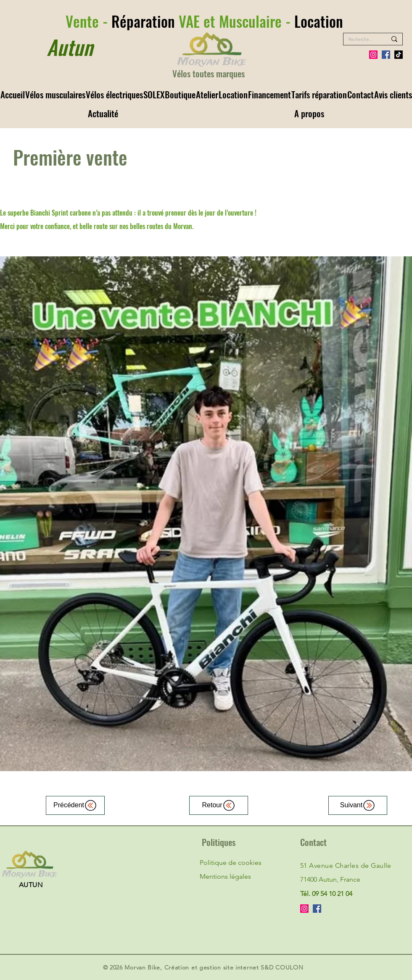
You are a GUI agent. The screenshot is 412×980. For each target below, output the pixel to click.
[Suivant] (358, 805)
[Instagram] (373, 55)
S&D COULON (282, 967)
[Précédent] (75, 805)
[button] (55, 94)
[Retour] (219, 805)
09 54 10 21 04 (332, 894)
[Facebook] (386, 55)
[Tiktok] (399, 55)
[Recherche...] (361, 40)
